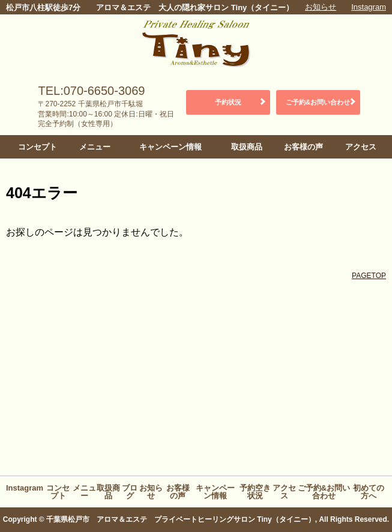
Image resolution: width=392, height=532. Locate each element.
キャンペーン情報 (170, 147)
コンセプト (38, 147)
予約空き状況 (255, 492)
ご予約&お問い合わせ (318, 102)
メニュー (95, 147)
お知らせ (321, 7)
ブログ (130, 492)
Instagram (369, 7)
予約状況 (228, 102)
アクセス (361, 147)
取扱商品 (247, 147)
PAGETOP (369, 276)
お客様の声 (303, 147)
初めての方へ (369, 492)
